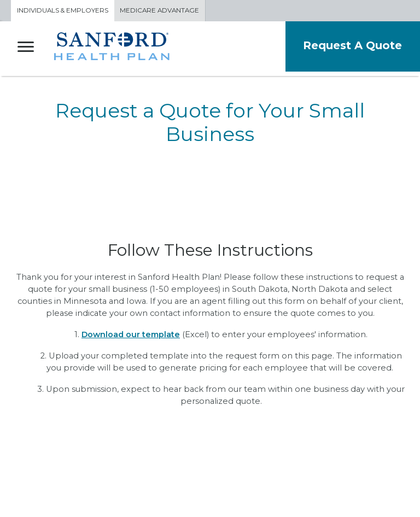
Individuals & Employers (63, 11)
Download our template (131, 334)
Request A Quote (351, 46)
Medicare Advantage (162, 11)
